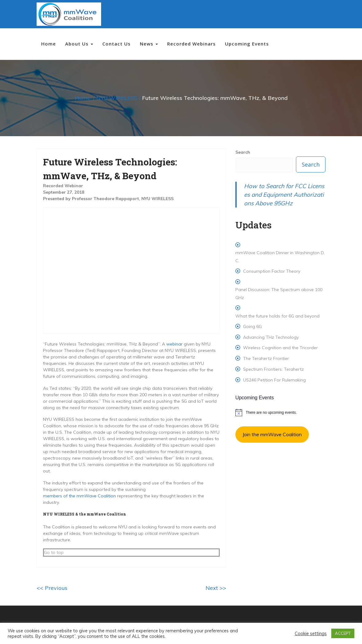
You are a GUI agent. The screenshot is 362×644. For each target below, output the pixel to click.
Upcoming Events (247, 44)
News (149, 44)
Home (49, 44)
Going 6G (252, 326)
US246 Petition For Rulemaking (274, 380)
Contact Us (116, 44)
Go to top (54, 552)
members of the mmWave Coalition (79, 496)
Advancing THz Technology (271, 337)
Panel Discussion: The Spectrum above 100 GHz (279, 293)
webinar (174, 344)
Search (243, 152)
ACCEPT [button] (343, 633)
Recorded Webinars (191, 44)
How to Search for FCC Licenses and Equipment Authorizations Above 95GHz (284, 195)
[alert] (280, 413)
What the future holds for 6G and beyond (277, 316)
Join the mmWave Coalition (272, 434)
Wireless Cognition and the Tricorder (280, 348)
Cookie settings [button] (311, 634)
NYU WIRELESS (117, 98)
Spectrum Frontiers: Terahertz (273, 369)
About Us (79, 44)
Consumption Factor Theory (272, 271)
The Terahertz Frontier (266, 358)
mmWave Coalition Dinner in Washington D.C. (280, 257)
